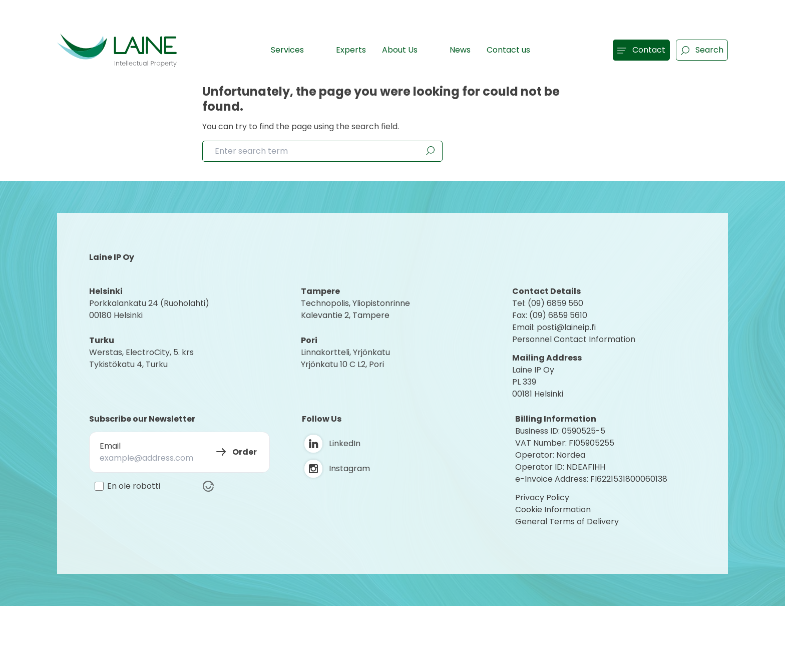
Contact (641, 50)
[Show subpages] (315, 49)
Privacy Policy (542, 497)
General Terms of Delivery (567, 522)
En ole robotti (134, 486)
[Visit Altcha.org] (208, 486)
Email (110, 446)
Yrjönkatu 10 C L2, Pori (342, 364)
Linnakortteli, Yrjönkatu (345, 352)
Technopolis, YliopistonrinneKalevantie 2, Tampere (355, 309)
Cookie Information (553, 510)
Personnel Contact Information (574, 339)
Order (245, 452)
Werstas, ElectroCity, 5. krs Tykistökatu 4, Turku (142, 358)
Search (702, 50)
